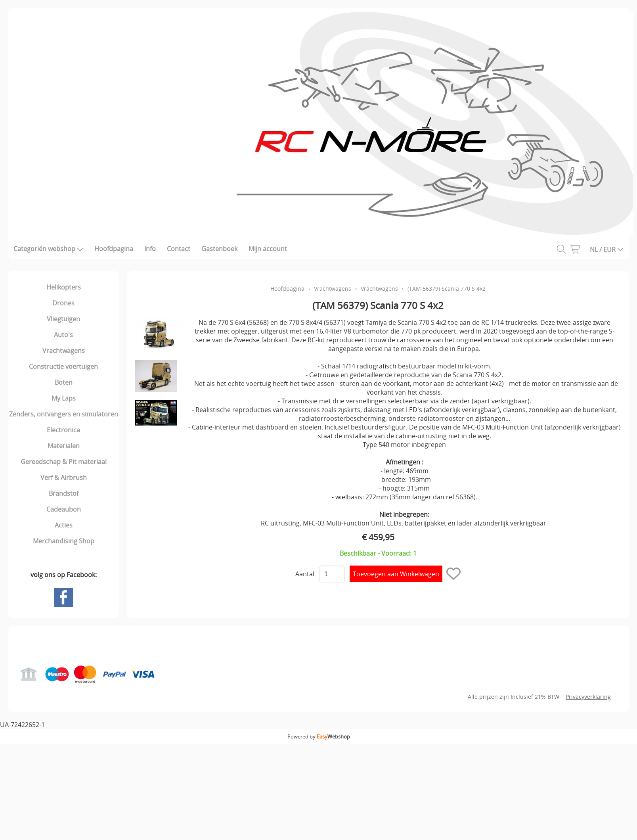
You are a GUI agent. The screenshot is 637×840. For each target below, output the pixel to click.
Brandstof (64, 493)
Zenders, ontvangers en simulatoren (64, 414)
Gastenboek (219, 249)
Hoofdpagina (114, 249)
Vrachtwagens (64, 351)
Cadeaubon (64, 509)
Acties (64, 525)
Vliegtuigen (63, 319)
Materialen (64, 446)
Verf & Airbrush (64, 478)
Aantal (305, 574)
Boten (64, 382)
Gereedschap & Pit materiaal (64, 462)
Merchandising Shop (64, 541)
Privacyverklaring (588, 697)
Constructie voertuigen (63, 366)
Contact (179, 249)
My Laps (64, 398)
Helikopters (64, 287)
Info (150, 249)
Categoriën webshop (48, 249)
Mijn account (268, 249)
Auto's (63, 335)
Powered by (319, 736)
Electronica (63, 430)
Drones (63, 303)
